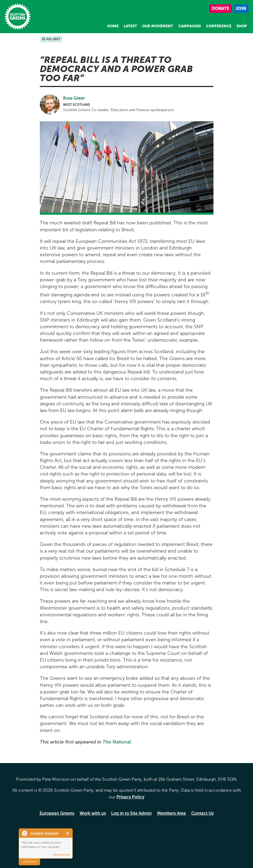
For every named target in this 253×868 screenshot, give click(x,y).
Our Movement (158, 26)
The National (117, 742)
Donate (220, 8)
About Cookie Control (24, 833)
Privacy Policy (130, 797)
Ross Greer (74, 98)
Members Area (172, 813)
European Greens (57, 813)
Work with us (93, 813)
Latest (130, 26)
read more (29, 862)
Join (241, 8)
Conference (219, 26)
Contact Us (203, 813)
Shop (242, 26)
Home (113, 26)
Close (68, 833)
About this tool (61, 855)
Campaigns (190, 26)
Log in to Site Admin (131, 813)
